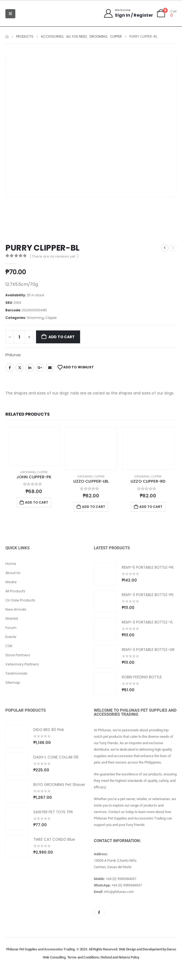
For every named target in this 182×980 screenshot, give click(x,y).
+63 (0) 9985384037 (121, 879)
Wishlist (12, 619)
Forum (11, 628)
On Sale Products (20, 600)
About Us (13, 573)
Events (11, 637)
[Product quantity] (19, 337)
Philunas (13, 355)
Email (50, 368)
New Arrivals (16, 609)
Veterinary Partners (22, 664)
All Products (15, 591)
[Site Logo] (32, 14)
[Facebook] (99, 912)
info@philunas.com (119, 892)
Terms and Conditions (83, 957)
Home (11, 564)
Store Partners (18, 655)
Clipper (51, 318)
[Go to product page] (34, 446)
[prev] (165, 248)
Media (11, 582)
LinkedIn (30, 368)
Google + (40, 368)
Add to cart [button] (37, 502)
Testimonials (16, 673)
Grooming (35, 318)
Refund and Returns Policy (120, 957)
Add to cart (62, 337)
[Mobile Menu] (10, 14)
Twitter (20, 368)
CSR (9, 646)
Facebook (10, 368)
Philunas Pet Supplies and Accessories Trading (40, 949)
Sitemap (13, 683)
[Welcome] (128, 13)
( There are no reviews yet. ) (54, 256)
